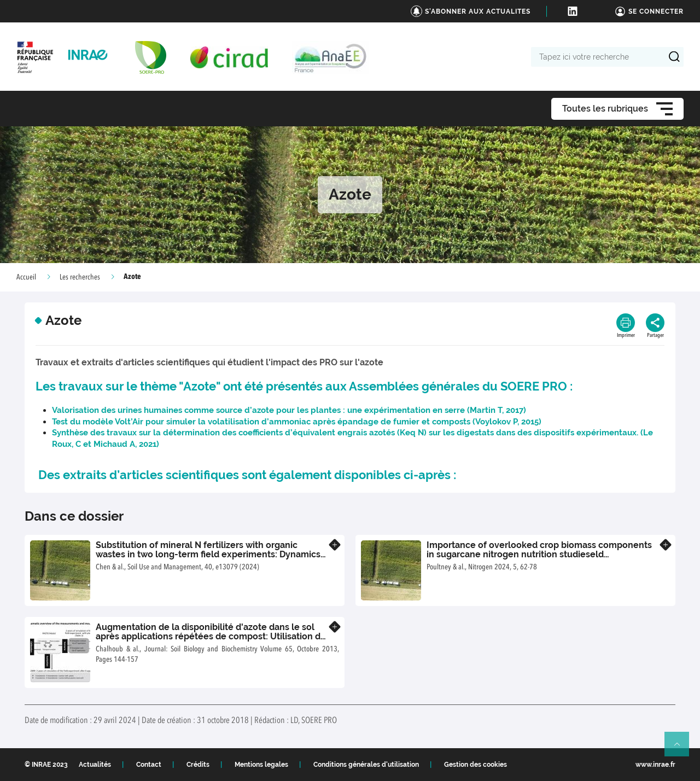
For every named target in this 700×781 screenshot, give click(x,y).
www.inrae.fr (655, 765)
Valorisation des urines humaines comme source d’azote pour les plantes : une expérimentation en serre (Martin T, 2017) (289, 410)
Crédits (198, 765)
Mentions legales (261, 765)
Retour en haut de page (681, 749)
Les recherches (80, 277)
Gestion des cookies (476, 765)
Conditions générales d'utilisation (366, 765)
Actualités (95, 765)
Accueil (26, 277)
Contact (149, 765)
